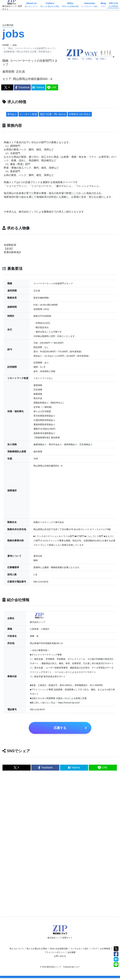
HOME (6, 45)
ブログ (94, 951)
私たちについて (17, 951)
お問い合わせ (60, 958)
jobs (15, 45)
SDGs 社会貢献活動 (59, 951)
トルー (77, 969)
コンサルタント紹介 (79, 951)
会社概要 (72, 954)
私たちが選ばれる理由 (37, 951)
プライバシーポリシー (55, 954)
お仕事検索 (105, 951)
